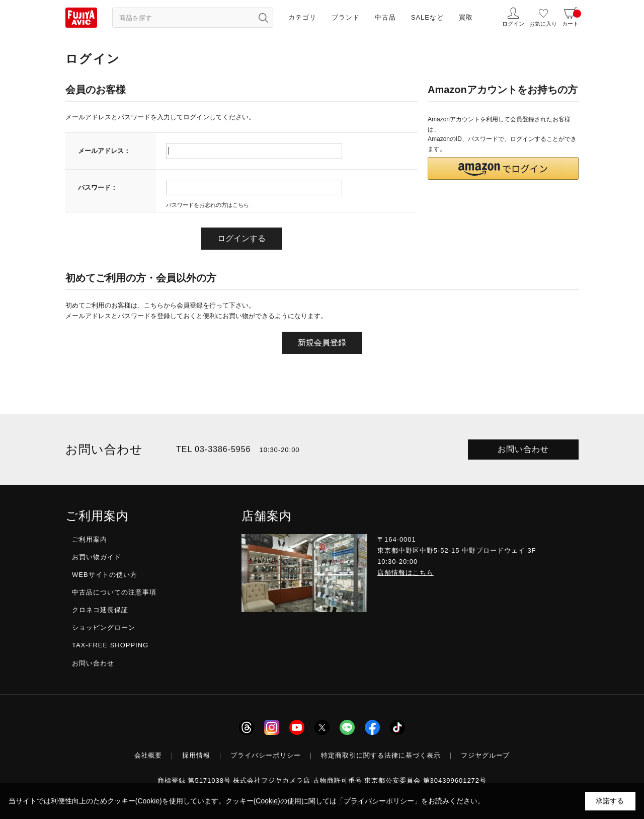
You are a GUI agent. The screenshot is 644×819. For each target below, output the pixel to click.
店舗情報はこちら (406, 573)
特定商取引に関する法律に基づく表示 (381, 755)
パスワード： (98, 188)
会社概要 (148, 755)
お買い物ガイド (97, 557)
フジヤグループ (486, 755)
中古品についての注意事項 (114, 592)
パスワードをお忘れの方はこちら (208, 205)
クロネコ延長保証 (100, 610)
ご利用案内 (90, 539)
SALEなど (427, 17)
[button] (503, 168)
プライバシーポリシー (266, 755)
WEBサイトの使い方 (105, 575)
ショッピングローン (104, 627)
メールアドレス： (104, 151)
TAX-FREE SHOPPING (110, 645)
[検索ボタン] (263, 18)
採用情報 (196, 755)
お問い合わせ (523, 449)
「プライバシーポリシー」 (379, 801)
